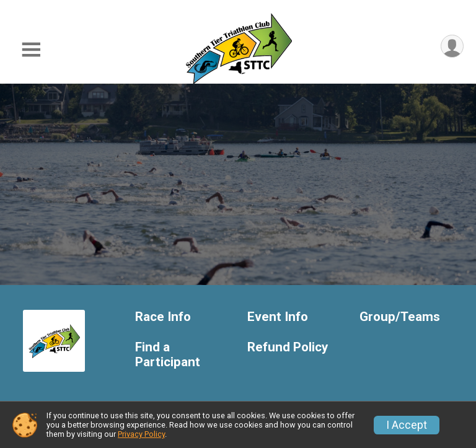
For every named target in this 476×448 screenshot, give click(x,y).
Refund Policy (288, 347)
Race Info (163, 317)
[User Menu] (452, 46)
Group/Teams (400, 317)
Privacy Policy (141, 434)
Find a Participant (168, 355)
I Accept (407, 425)
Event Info (278, 317)
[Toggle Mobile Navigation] (31, 50)
